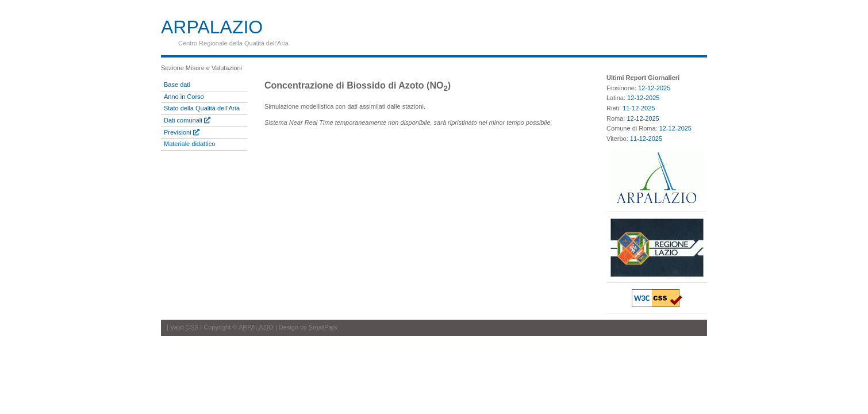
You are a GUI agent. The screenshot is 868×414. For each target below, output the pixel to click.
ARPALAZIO (256, 327)
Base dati (177, 85)
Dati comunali (187, 120)
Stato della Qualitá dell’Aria (202, 108)
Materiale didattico (189, 144)
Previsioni (182, 132)
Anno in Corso (184, 97)
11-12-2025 (639, 108)
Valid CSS (184, 327)
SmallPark (323, 327)
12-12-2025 (654, 88)
